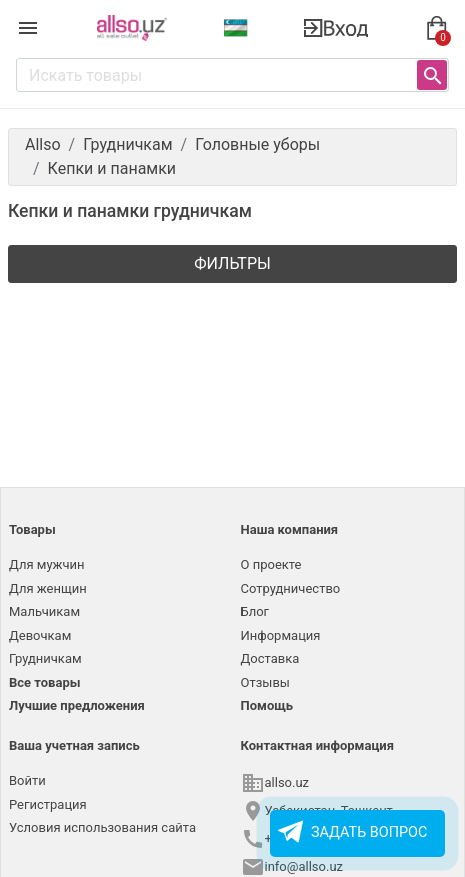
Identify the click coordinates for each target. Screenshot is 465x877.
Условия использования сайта (102, 827)
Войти (27, 780)
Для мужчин (47, 564)
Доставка (270, 658)
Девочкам (40, 635)
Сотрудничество (291, 588)
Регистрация (48, 804)
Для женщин (48, 588)
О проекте (271, 564)
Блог (255, 611)
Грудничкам (45, 658)
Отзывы (265, 682)
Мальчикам (44, 611)
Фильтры (232, 263)
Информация (281, 635)
